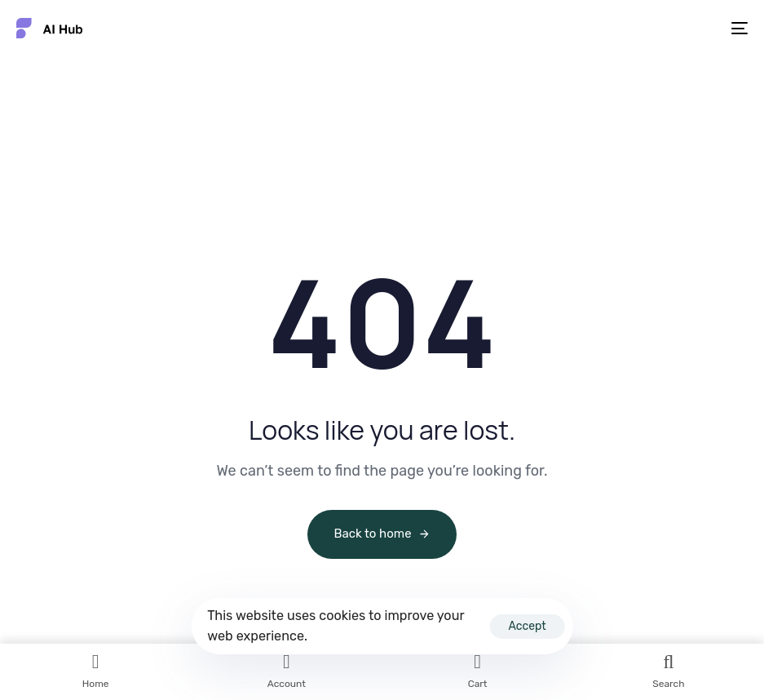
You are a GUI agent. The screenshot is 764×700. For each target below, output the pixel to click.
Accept (527, 626)
